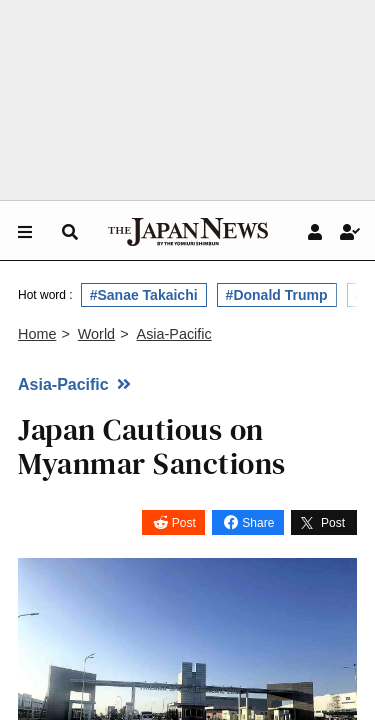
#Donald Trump (277, 295)
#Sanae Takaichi (144, 295)
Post (184, 523)
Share (258, 523)
